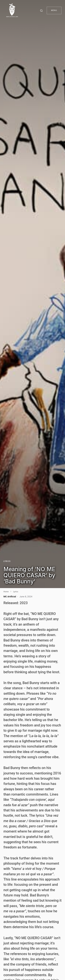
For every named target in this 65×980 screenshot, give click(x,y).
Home (6, 592)
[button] (42, 10)
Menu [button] (54, 10)
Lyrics (7, 561)
